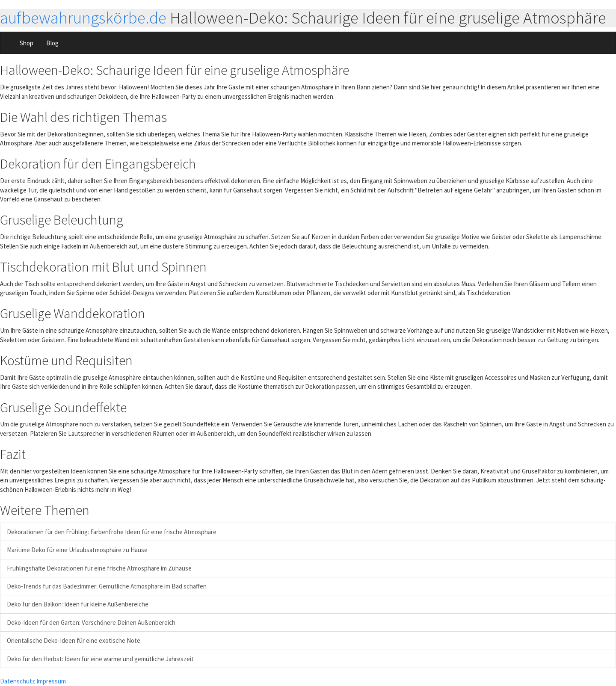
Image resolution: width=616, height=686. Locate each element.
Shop (27, 43)
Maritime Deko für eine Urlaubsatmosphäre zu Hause (77, 550)
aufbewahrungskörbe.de (83, 18)
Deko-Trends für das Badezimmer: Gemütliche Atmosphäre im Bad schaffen (107, 586)
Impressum (51, 681)
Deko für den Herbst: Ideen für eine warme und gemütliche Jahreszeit (100, 659)
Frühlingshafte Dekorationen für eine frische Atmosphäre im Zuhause (99, 568)
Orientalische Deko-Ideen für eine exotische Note (74, 640)
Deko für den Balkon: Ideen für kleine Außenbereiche (78, 604)
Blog (52, 43)
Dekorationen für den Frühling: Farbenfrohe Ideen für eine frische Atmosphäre (112, 532)
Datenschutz (18, 681)
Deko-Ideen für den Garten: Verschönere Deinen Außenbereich (91, 622)
